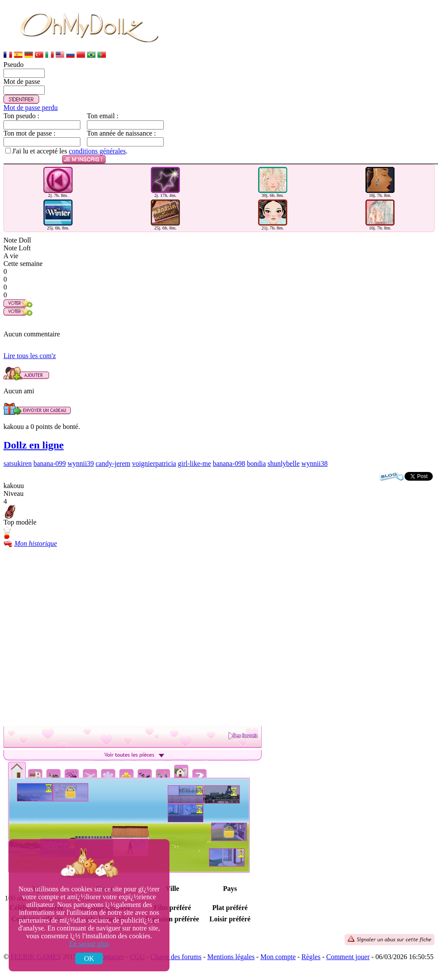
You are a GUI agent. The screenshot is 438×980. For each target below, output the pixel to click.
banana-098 (229, 463)
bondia (256, 463)
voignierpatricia (154, 463)
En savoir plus (89, 944)
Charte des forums (176, 957)
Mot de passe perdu (31, 108)
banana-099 (50, 463)
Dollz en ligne (34, 445)
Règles (311, 957)
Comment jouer (348, 957)
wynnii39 (81, 463)
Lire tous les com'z (30, 356)
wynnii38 (315, 463)
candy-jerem (113, 463)
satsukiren (18, 463)
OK (89, 958)
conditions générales (97, 151)
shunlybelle (284, 463)
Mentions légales (231, 957)
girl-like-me (194, 463)
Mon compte (278, 957)
